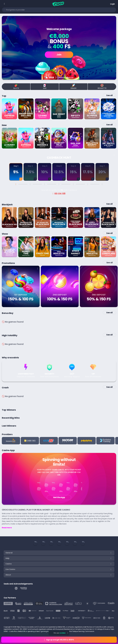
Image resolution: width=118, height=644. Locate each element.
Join (59, 54)
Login (113, 4)
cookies (62, 633)
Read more (7, 528)
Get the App (59, 497)
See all (109, 95)
